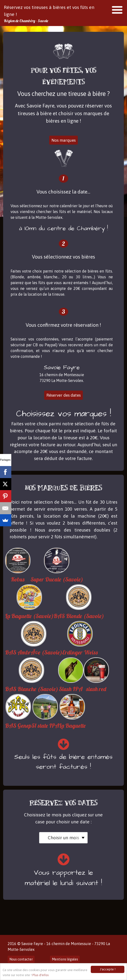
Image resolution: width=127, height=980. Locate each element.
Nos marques (63, 140)
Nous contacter (21, 959)
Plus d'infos (41, 975)
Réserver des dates (63, 395)
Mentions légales (65, 959)
